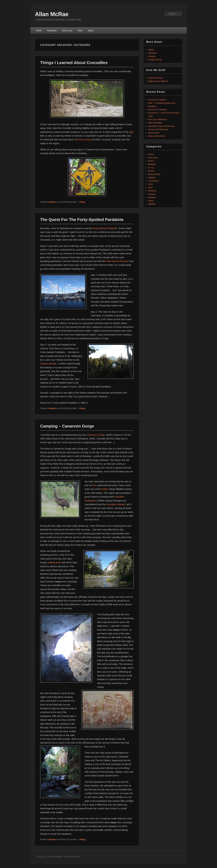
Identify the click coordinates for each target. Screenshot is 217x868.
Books (151, 161)
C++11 (151, 168)
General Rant (154, 174)
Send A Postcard (156, 78)
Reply (82, 202)
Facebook (152, 53)
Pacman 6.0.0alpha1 (157, 100)
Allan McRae (52, 14)
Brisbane (152, 164)
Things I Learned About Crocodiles (74, 63)
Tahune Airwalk (48, 364)
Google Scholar (155, 60)
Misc (80, 31)
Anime (151, 154)
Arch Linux (67, 31)
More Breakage (155, 123)
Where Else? (154, 133)
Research (52, 31)
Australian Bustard (116, 504)
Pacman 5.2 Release (157, 110)
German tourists (83, 139)
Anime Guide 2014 (156, 136)
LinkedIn (152, 56)
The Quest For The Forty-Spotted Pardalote (82, 220)
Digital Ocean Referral (158, 81)
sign (131, 132)
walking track (54, 562)
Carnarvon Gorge (96, 435)
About (91, 31)
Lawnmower (153, 181)
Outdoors (53, 202)
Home (39, 31)
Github (151, 50)
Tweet (151, 201)
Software (152, 197)
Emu (95, 485)
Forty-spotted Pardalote (105, 228)
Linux (150, 187)
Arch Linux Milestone (157, 119)
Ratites (105, 489)
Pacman (152, 194)
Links (150, 184)
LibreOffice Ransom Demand (161, 126)
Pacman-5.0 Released (158, 129)
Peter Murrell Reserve (117, 261)
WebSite (152, 204)
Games (151, 171)
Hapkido (152, 177)
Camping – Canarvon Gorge (67, 426)
